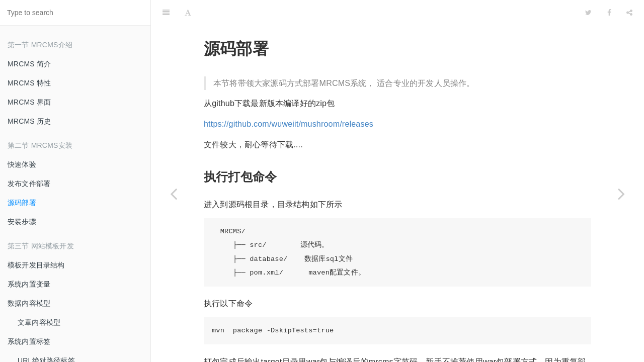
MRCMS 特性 (29, 83)
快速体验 (22, 164)
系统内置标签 (29, 341)
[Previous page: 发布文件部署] (174, 194)
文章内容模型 (39, 322)
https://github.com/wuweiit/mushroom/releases (289, 99)
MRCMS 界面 (29, 102)
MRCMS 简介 (29, 64)
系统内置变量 (29, 284)
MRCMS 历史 (29, 121)
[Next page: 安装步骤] (621, 194)
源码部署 (22, 203)
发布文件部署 (29, 184)
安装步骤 (22, 222)
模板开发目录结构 (36, 265)
